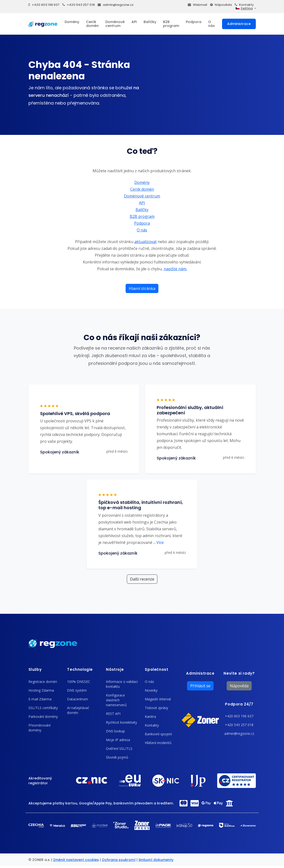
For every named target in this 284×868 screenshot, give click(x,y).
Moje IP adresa (118, 740)
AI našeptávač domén (78, 710)
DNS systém (77, 690)
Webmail (198, 5)
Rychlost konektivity (121, 722)
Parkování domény (43, 717)
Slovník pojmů (117, 757)
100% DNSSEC (79, 682)
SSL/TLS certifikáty (43, 708)
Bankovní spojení (158, 734)
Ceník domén (92, 24)
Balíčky (150, 22)
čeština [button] (244, 8)
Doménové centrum (115, 24)
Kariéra (150, 717)
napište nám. (175, 269)
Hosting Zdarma (41, 690)
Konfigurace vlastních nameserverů (116, 700)
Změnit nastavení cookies (76, 860)
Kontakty (244, 5)
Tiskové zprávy (156, 708)
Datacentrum (77, 699)
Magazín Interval (158, 699)
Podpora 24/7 (239, 704)
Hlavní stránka (142, 288)
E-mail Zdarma (40, 699)
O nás (211, 24)
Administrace (239, 24)
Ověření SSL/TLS (119, 749)
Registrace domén (43, 682)
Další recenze (142, 579)
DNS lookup (115, 731)
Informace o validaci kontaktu (122, 684)
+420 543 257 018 (79, 5)
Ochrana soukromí (119, 860)
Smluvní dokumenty (156, 860)
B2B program (171, 24)
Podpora (194, 22)
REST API (113, 714)
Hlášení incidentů (158, 743)
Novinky (151, 690)
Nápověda (221, 5)
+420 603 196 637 (44, 5)
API (134, 22)
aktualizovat (146, 242)
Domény (72, 22)
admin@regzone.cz (116, 5)
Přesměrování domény (39, 728)
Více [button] (159, 542)
